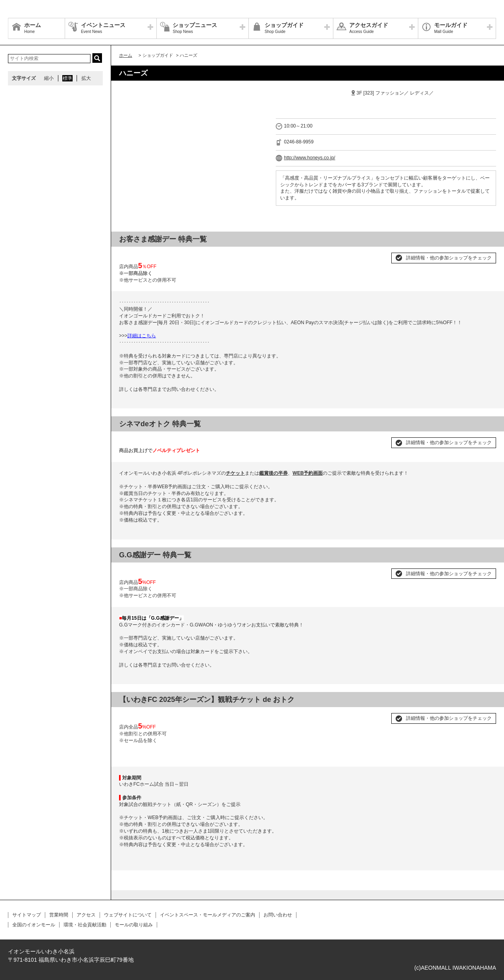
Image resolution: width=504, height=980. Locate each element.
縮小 (49, 78)
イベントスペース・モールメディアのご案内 (208, 915)
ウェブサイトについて (128, 915)
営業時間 (59, 915)
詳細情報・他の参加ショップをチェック (449, 258)
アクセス (86, 915)
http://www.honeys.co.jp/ (309, 158)
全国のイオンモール (34, 925)
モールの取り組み (134, 925)
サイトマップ (27, 915)
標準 (67, 78)
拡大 (86, 78)
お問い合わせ (278, 915)
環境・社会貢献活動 (85, 925)
